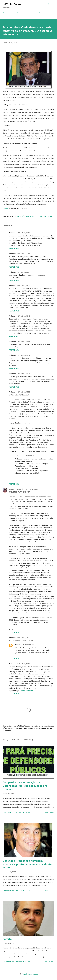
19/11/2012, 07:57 (24, 233)
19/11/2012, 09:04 (24, 254)
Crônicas (19, 13)
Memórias (6, 13)
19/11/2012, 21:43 (24, 638)
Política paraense (27, 216)
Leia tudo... (50, 812)
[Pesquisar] (48, 4)
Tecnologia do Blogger (29, 974)
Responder (14, 249)
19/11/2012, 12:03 (24, 341)
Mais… (41, 13)
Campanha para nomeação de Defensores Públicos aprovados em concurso (25, 786)
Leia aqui (6, 209)
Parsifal (18, 645)
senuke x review (27, 690)
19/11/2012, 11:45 (24, 316)
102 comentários (23, 890)
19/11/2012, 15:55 (24, 392)
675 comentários (23, 812)
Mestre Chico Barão (16, 489)
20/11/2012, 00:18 (29, 645)
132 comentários (23, 962)
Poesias (30, 13)
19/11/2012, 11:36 (24, 286)
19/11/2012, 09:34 (24, 272)
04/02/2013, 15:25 (24, 664)
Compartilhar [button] (46, 216)
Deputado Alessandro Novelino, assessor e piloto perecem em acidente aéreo (27, 864)
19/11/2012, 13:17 (24, 355)
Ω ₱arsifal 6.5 (12, 4)
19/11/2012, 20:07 (32, 489)
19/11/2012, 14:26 (24, 374)
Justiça (16, 216)
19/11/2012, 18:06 (30, 456)
